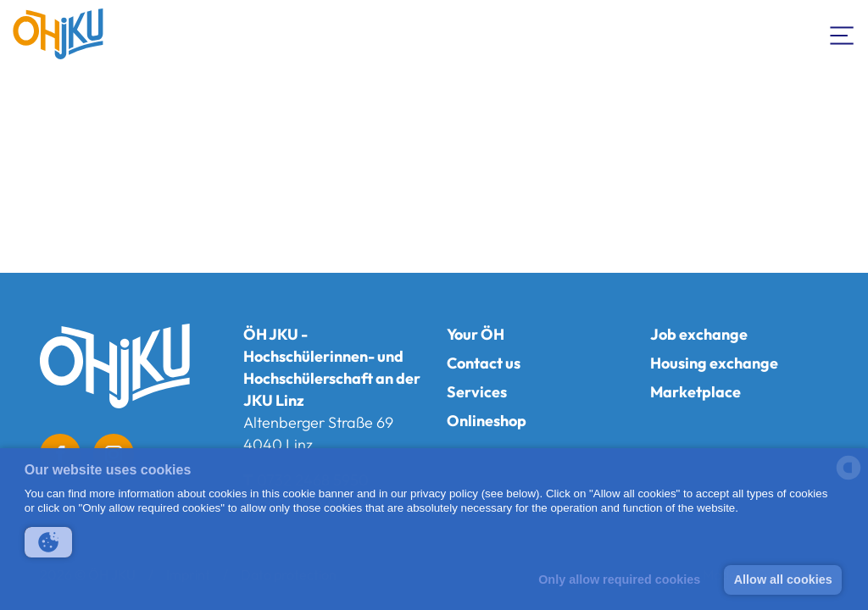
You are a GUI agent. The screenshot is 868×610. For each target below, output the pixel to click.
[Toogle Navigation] (843, 34)
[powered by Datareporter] (849, 478)
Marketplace (696, 392)
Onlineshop (487, 421)
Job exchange (699, 334)
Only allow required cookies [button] (619, 579)
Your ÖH (476, 334)
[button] (48, 542)
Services (477, 392)
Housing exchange (714, 363)
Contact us (484, 363)
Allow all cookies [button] (783, 579)
